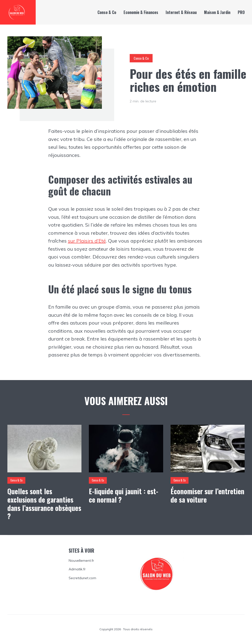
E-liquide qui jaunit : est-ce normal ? (124, 495)
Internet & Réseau (181, 12)
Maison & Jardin (217, 12)
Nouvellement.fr (81, 561)
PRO (241, 12)
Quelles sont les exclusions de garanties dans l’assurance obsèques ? (44, 504)
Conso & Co (107, 12)
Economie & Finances (141, 12)
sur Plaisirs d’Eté (87, 241)
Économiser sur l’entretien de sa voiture (207, 495)
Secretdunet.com (82, 578)
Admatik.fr (77, 569)
